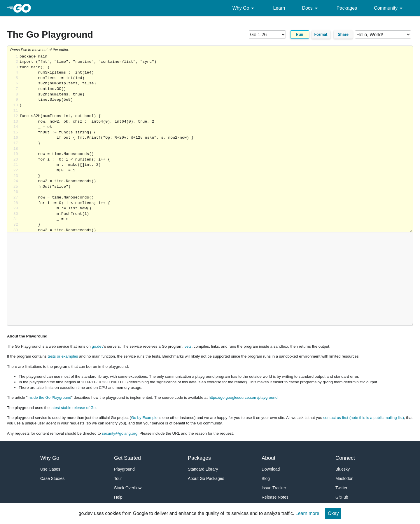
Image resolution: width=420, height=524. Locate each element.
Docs (311, 8)
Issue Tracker (274, 488)
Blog (266, 478)
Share (343, 34)
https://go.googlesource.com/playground (243, 397)
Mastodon (344, 478)
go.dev (98, 346)
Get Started (127, 458)
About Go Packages (206, 478)
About (268, 458)
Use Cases (50, 469)
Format (321, 34)
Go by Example (144, 418)
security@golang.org (120, 433)
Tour (118, 478)
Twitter (341, 488)
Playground (124, 469)
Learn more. (308, 513)
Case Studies (52, 478)
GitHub (342, 497)
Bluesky (343, 469)
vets (188, 346)
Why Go (244, 8)
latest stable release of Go (73, 408)
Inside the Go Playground (49, 397)
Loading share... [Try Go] (216, 143)
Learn (279, 8)
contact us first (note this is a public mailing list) (363, 418)
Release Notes (275, 497)
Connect (345, 458)
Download (271, 469)
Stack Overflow (128, 488)
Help (118, 497)
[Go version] (267, 34)
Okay (333, 513)
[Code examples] (383, 34)
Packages (347, 8)
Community (389, 8)
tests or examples (63, 356)
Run (300, 34)
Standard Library (203, 469)
